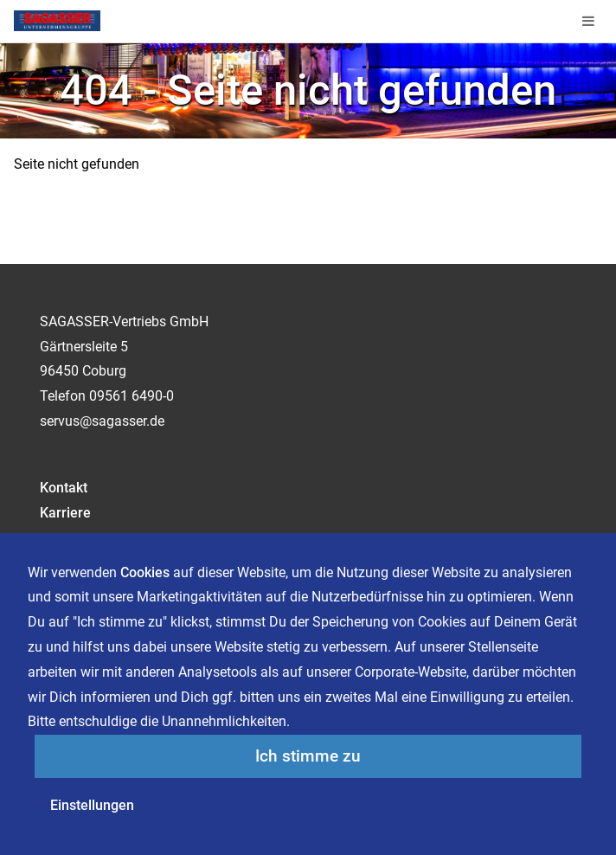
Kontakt (64, 488)
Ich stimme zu (308, 756)
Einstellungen (92, 805)
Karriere (65, 513)
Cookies (145, 572)
